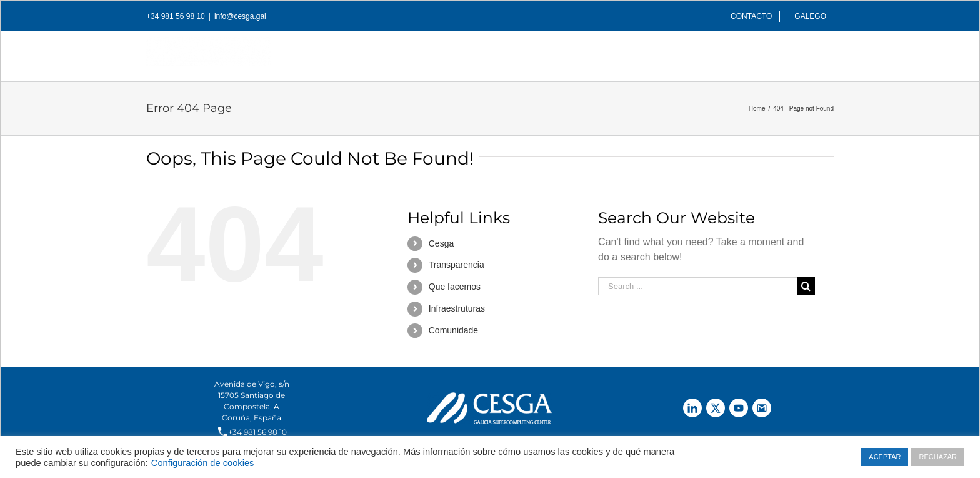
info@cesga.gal (240, 16)
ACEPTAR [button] (885, 457)
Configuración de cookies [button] (203, 463)
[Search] (814, 53)
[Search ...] (697, 286)
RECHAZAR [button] (938, 457)
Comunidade (453, 330)
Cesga (441, 243)
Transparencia (457, 265)
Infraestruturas (457, 308)
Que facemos (455, 287)
